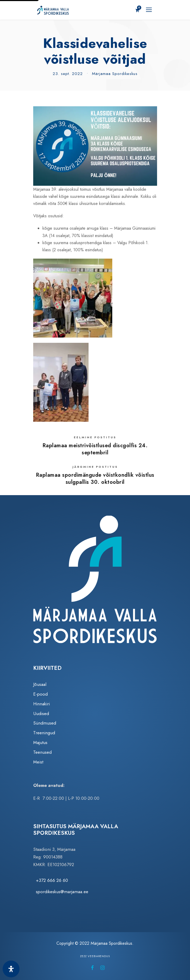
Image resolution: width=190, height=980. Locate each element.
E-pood (40, 694)
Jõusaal (40, 684)
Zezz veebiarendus (95, 956)
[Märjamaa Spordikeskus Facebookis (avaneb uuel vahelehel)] (92, 968)
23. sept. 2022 (68, 74)
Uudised (41, 713)
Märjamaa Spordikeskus (115, 74)
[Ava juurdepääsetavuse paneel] (11, 969)
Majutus (40, 742)
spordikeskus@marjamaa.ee (62, 892)
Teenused (42, 752)
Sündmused (45, 723)
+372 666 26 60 (52, 880)
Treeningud (44, 733)
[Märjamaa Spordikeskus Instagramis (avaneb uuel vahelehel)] (103, 968)
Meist (38, 762)
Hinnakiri (42, 704)
